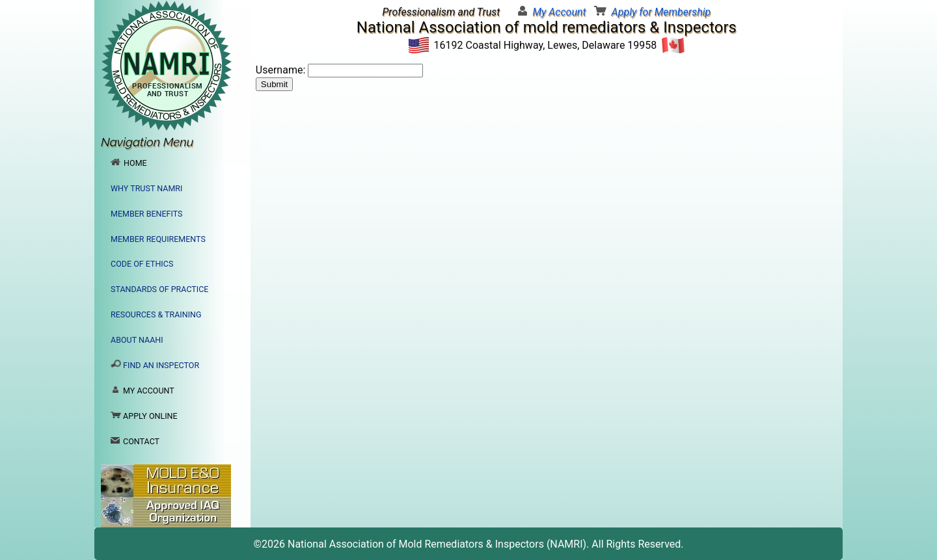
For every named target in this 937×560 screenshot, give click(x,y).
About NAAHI (137, 340)
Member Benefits (146, 214)
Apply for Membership (661, 12)
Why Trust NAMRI (146, 188)
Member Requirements (158, 239)
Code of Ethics (142, 264)
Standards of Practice (159, 289)
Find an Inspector (155, 365)
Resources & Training (156, 314)
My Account (559, 12)
